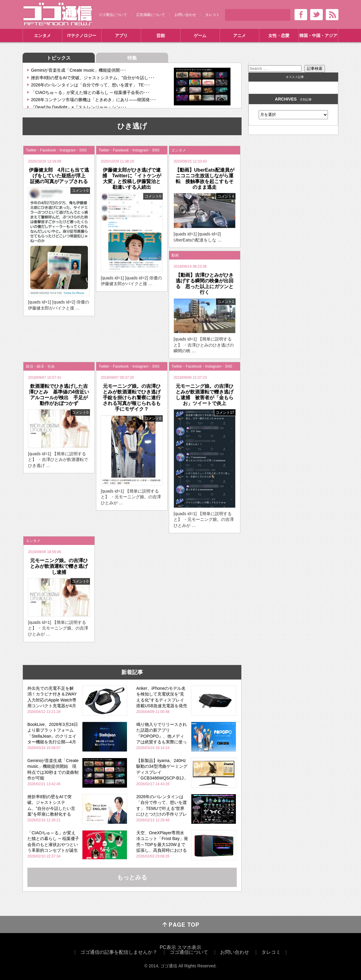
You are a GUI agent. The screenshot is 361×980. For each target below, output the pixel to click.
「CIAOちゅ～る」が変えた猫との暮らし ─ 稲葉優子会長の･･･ (90, 92)
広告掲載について (151, 15)
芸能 (161, 36)
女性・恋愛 (279, 36)
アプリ (121, 36)
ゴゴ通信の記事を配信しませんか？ (119, 952)
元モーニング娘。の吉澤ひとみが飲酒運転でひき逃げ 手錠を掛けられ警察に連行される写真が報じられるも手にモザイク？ (134, 398)
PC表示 (168, 947)
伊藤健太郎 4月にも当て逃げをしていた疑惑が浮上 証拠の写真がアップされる (60, 176)
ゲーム (200, 36)
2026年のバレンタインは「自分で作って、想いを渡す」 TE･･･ (91, 85)
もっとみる (132, 877)
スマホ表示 (189, 947)
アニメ (239, 36)
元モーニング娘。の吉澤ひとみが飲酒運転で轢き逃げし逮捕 (59, 566)
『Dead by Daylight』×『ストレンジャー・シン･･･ (79, 107)
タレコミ (212, 15)
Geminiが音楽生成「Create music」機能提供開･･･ (79, 70)
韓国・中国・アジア (318, 36)
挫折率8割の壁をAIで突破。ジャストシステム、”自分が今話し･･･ (93, 78)
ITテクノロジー (82, 36)
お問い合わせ (185, 15)
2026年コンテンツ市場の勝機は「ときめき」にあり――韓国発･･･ (94, 100)
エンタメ (42, 36)
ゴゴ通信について (113, 15)
